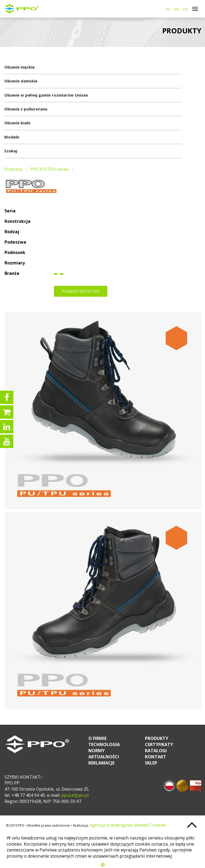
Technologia (104, 744)
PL (168, 9)
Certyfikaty (159, 744)
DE (185, 9)
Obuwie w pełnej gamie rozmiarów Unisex (46, 95)
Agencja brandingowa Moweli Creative (128, 825)
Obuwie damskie (21, 81)
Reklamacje (101, 763)
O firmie (97, 738)
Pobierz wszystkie (81, 291)
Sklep (151, 763)
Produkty (13, 169)
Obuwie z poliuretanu (26, 109)
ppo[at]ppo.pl (74, 795)
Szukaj (11, 151)
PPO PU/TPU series (50, 169)
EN (177, 9)
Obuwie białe (17, 123)
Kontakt (155, 757)
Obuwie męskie (19, 67)
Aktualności (104, 757)
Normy (96, 751)
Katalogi (156, 751)
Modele (12, 137)
